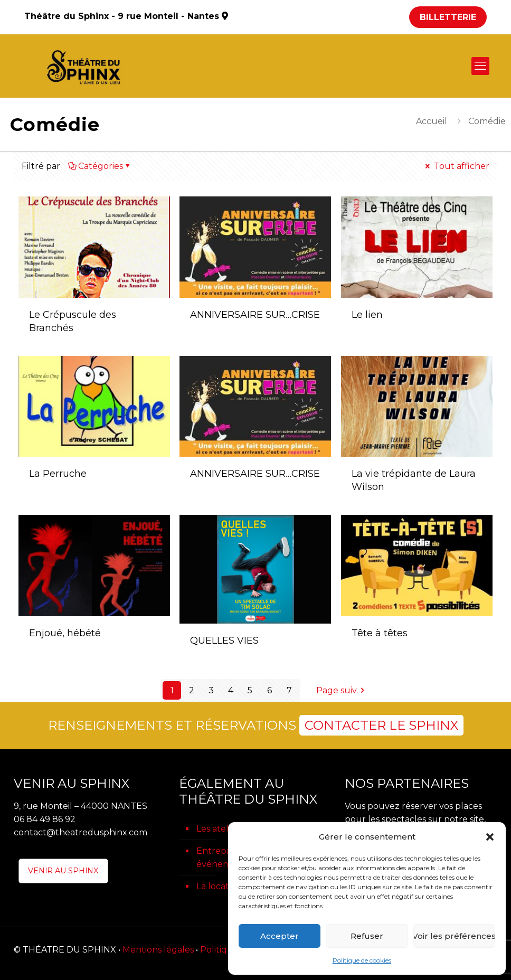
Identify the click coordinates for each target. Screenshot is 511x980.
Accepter (280, 936)
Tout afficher (456, 166)
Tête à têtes (380, 633)
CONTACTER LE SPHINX (381, 725)
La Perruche (58, 474)
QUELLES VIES (224, 640)
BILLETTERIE (448, 17)
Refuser (367, 936)
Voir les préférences (454, 936)
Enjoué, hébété (65, 633)
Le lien (367, 315)
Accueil (432, 121)
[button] (490, 837)
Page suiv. (341, 690)
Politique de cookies (362, 960)
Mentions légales (158, 950)
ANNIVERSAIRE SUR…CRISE (255, 315)
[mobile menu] (480, 66)
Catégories (100, 166)
